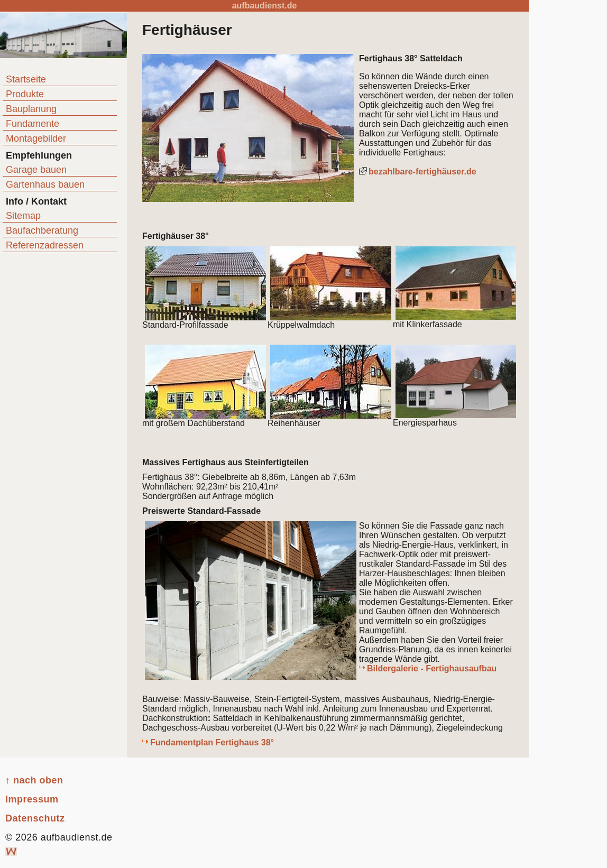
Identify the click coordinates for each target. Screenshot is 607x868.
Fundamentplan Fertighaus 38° (212, 742)
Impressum (32, 799)
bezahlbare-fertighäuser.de (422, 172)
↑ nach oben (34, 780)
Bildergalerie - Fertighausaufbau (432, 668)
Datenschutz (35, 818)
